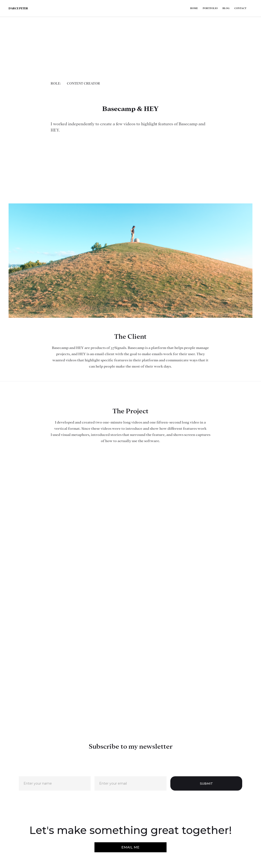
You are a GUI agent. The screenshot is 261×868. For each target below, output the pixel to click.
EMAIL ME (130, 847)
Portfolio (210, 8)
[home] (18, 8)
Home (194, 8)
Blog (226, 8)
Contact (240, 8)
